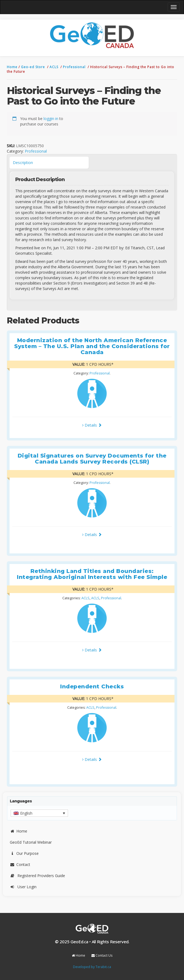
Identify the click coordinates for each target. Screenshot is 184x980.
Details (92, 425)
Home (13, 67)
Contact (20, 864)
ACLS (54, 67)
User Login (23, 887)
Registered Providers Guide (37, 876)
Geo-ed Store (33, 67)
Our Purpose (24, 853)
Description (23, 163)
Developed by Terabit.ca (92, 967)
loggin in (51, 119)
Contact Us (102, 955)
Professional (75, 67)
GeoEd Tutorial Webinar (31, 842)
